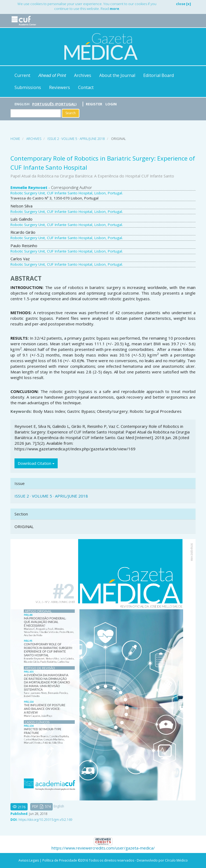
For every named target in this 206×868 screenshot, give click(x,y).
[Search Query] (36, 113)
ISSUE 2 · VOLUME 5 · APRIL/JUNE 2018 (76, 139)
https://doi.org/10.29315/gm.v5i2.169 (45, 820)
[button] (41, 807)
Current (22, 75)
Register (94, 104)
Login (111, 104)
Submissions (28, 87)
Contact (86, 87)
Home (15, 139)
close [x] (183, 4)
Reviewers (60, 87)
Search (71, 113)
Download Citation (36, 463)
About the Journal (117, 75)
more (114, 9)
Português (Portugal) (54, 104)
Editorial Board (159, 75)
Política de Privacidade (60, 860)
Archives (83, 75)
